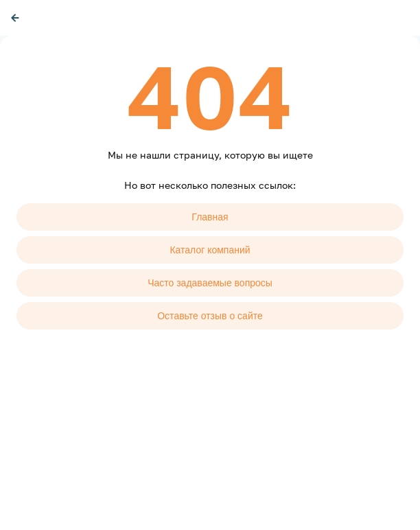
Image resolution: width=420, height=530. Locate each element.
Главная (210, 217)
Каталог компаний (210, 250)
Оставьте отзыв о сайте (210, 316)
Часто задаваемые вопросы (210, 283)
